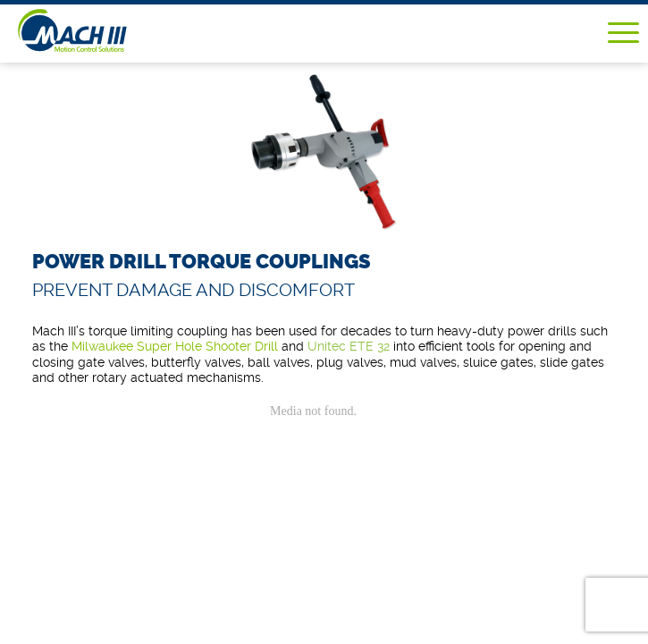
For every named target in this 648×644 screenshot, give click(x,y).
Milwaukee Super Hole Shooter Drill (175, 346)
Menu (623, 33)
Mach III (99, 30)
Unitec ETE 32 (349, 346)
